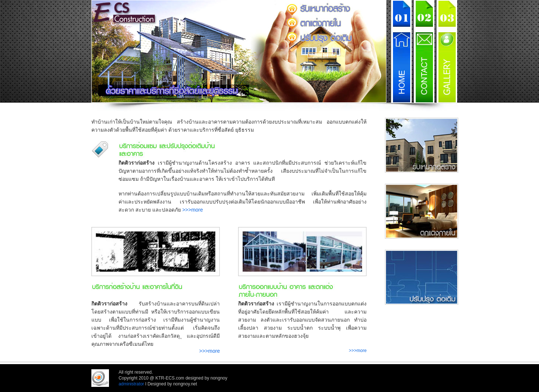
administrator (131, 384)
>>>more (193, 210)
